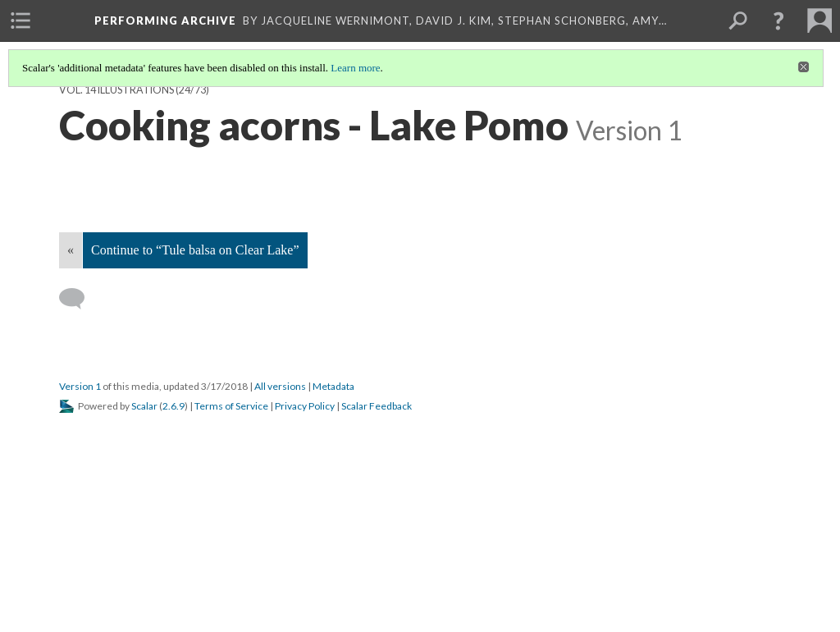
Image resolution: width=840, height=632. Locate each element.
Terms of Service (231, 406)
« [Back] (71, 250)
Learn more (355, 68)
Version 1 (80, 386)
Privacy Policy (305, 406)
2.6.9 (173, 406)
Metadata (333, 386)
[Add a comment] (79, 299)
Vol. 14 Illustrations (116, 90)
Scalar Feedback (377, 406)
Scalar (144, 406)
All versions (280, 386)
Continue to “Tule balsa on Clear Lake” (195, 250)
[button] (778, 21)
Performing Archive (165, 21)
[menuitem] (21, 21)
